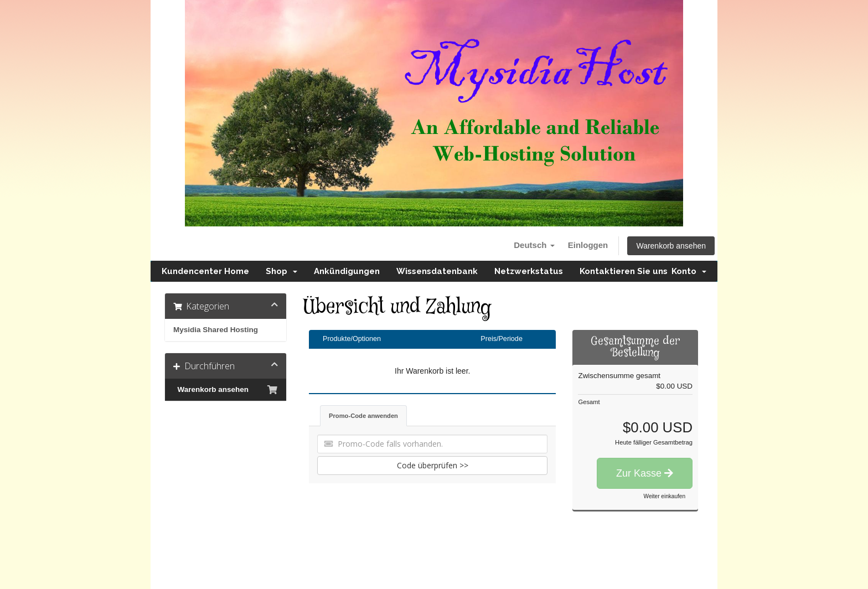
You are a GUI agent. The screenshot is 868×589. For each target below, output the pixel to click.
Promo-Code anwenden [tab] (363, 416)
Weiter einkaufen (665, 496)
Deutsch (534, 245)
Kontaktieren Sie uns (624, 271)
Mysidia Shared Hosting (216, 330)
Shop (281, 271)
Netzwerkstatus (529, 271)
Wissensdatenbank (437, 271)
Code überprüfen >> (433, 465)
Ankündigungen (347, 271)
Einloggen (588, 245)
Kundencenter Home (205, 271)
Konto (689, 271)
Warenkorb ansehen (671, 246)
